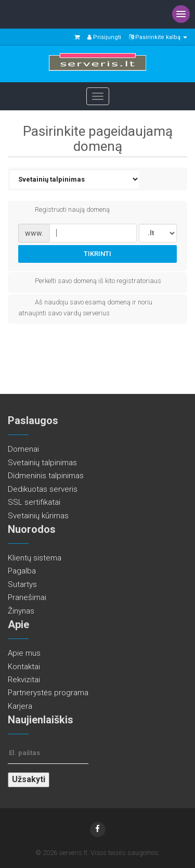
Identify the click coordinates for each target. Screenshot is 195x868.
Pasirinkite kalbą (158, 37)
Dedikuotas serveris (43, 489)
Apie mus (24, 653)
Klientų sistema (35, 558)
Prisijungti (104, 37)
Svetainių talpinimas (42, 463)
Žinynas (21, 611)
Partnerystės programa (48, 693)
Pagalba (22, 571)
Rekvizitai (24, 680)
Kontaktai (24, 667)
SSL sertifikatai (34, 502)
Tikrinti (97, 254)
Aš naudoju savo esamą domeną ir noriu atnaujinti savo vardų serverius (85, 307)
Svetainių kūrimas (38, 516)
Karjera (20, 706)
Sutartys (22, 584)
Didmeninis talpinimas (46, 476)
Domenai (23, 449)
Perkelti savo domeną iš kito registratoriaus (90, 282)
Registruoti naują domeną (64, 210)
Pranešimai (27, 597)
